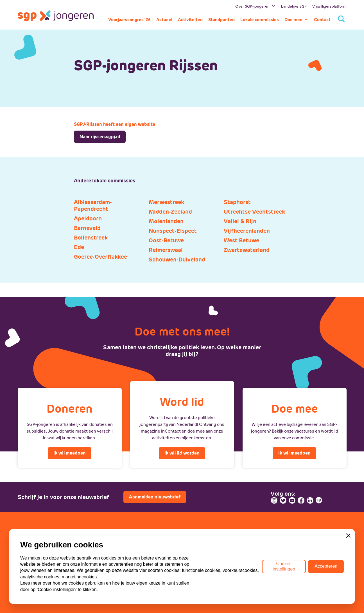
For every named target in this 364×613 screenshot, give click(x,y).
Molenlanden (166, 221)
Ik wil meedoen (70, 453)
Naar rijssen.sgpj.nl (100, 137)
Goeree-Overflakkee (100, 257)
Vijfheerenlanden (247, 231)
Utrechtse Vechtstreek (254, 212)
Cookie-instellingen (284, 577)
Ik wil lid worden (182, 453)
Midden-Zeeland (170, 212)
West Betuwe (241, 240)
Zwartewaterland (247, 250)
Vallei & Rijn (240, 221)
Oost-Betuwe (166, 240)
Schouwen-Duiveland (177, 259)
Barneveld (87, 228)
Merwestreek (166, 202)
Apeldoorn (88, 218)
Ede (79, 247)
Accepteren (326, 577)
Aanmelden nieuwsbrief (155, 497)
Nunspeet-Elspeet (173, 231)
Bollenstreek (91, 238)
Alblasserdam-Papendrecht (93, 205)
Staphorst (237, 202)
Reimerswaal (166, 250)
